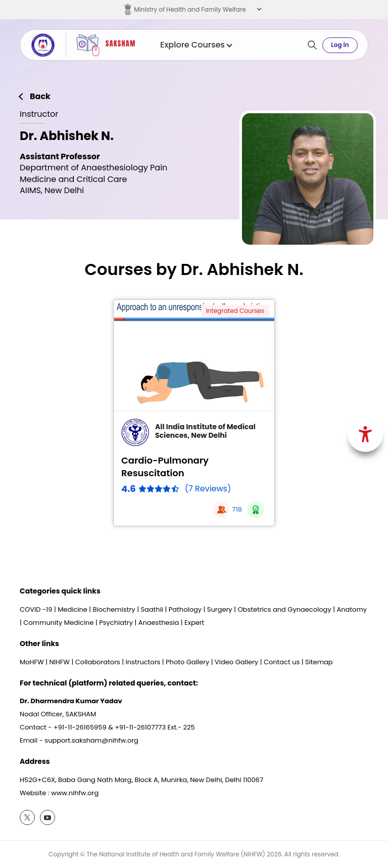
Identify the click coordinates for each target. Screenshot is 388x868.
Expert (194, 623)
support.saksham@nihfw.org (91, 740)
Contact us (282, 662)
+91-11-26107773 (140, 727)
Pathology (185, 609)
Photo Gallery (187, 662)
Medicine (72, 609)
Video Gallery (236, 662)
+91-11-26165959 (80, 727)
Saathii (152, 609)
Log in (340, 45)
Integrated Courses (235, 311)
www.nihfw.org (75, 793)
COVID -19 (36, 609)
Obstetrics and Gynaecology (284, 609)
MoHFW (32, 662)
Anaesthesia (159, 623)
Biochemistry (114, 609)
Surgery (220, 609)
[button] (258, 10)
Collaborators (98, 662)
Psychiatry (116, 623)
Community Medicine (58, 623)
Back (40, 97)
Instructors (143, 662)
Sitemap (319, 662)
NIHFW (59, 662)
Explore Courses (196, 45)
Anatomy (352, 609)
